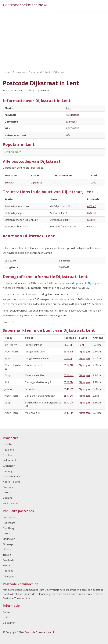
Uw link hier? (13, 152)
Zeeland (8, 498)
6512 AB (92, 213)
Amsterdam (9, 517)
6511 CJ (68, 358)
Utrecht (7, 492)
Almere (7, 549)
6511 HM (69, 375)
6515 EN (68, 351)
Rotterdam (9, 523)
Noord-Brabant (11, 476)
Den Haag (9, 528)
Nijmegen (72, 122)
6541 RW (69, 389)
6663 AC (92, 206)
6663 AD (9, 183)
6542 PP (68, 413)
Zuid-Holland (10, 503)
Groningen (9, 466)
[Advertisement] (54, 40)
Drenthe (8, 444)
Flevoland (8, 450)
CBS (12, 322)
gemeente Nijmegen (87, 283)
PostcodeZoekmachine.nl (39, 632)
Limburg (7, 471)
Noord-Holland (11, 482)
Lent (69, 108)
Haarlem (8, 571)
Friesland (8, 455)
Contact (7, 612)
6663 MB (69, 345)
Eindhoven (9, 539)
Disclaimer (9, 623)
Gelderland (73, 115)
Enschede (9, 560)
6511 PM (69, 382)
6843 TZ (92, 226)
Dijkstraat (36, 183)
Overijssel (9, 487)
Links (6, 617)
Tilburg (7, 555)
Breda (6, 565)
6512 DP (68, 402)
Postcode (25, 5)
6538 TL (91, 220)
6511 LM (68, 396)
